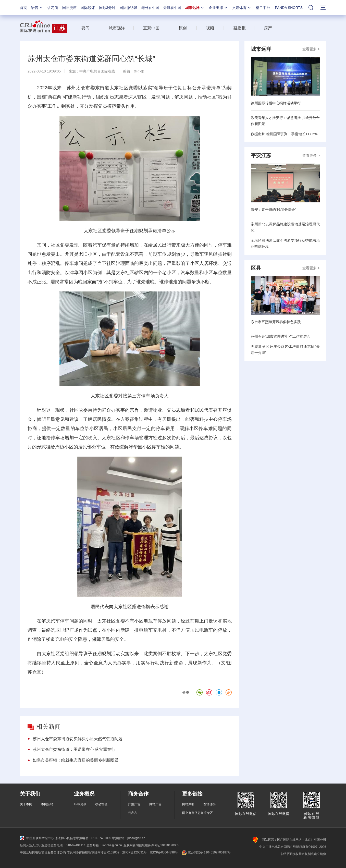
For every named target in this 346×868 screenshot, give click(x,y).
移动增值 (101, 804)
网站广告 (155, 804)
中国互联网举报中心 (37, 838)
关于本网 (26, 804)
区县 (256, 268)
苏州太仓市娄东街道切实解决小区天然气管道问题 (78, 739)
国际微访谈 (128, 8)
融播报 (240, 28)
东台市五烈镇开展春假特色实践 (276, 322)
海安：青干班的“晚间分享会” (273, 210)
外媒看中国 (172, 8)
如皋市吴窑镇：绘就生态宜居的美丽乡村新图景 (76, 760)
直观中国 (151, 28)
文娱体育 (242, 8)
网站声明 (188, 804)
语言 (37, 8)
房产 (268, 28)
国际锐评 (88, 8)
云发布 (133, 813)
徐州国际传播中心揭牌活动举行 (276, 103)
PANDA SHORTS (289, 8)
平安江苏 (261, 155)
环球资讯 (80, 804)
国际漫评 (69, 8)
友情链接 (209, 804)
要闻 (85, 28)
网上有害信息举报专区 (197, 813)
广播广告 (134, 804)
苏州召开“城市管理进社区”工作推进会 (281, 336)
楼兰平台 (263, 8)
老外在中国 (150, 8)
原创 (183, 28)
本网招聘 (47, 804)
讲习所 (53, 8)
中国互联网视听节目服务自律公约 (43, 852)
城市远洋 (195, 8)
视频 (210, 28)
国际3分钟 (107, 8)
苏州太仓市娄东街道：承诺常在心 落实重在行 (74, 749)
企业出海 (218, 8)
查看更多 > (311, 49)
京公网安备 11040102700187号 (206, 852)
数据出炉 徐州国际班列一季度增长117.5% (284, 134)
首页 (23, 8)
